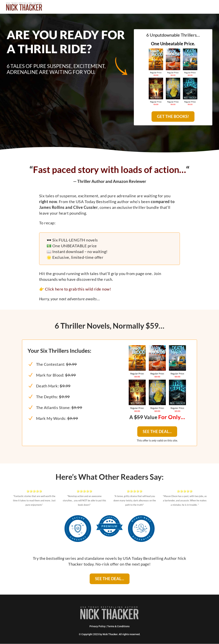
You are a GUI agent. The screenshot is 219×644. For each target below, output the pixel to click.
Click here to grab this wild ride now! (78, 289)
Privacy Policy (98, 626)
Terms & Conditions (118, 626)
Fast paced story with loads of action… (109, 169)
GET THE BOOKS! (173, 116)
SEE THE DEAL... (157, 431)
